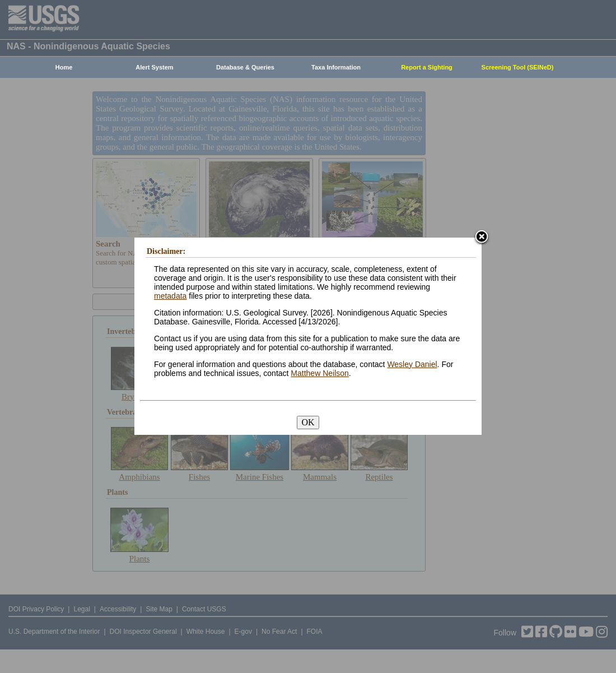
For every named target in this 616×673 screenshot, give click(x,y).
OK (308, 422)
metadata (170, 296)
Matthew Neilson (320, 373)
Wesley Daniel (412, 364)
